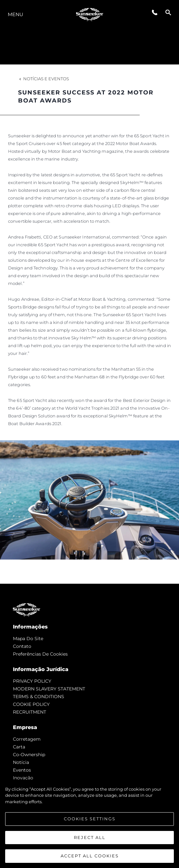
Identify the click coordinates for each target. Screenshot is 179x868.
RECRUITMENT (30, 712)
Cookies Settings (90, 819)
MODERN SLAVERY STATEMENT (49, 689)
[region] (89, 824)
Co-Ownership (29, 755)
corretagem (27, 739)
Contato (22, 646)
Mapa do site (28, 639)
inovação (23, 778)
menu (15, 14)
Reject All (90, 837)
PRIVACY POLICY (32, 681)
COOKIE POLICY (31, 704)
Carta (19, 747)
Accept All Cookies (90, 856)
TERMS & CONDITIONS (39, 697)
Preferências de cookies (40, 654)
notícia (21, 762)
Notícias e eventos (44, 79)
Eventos (22, 770)
